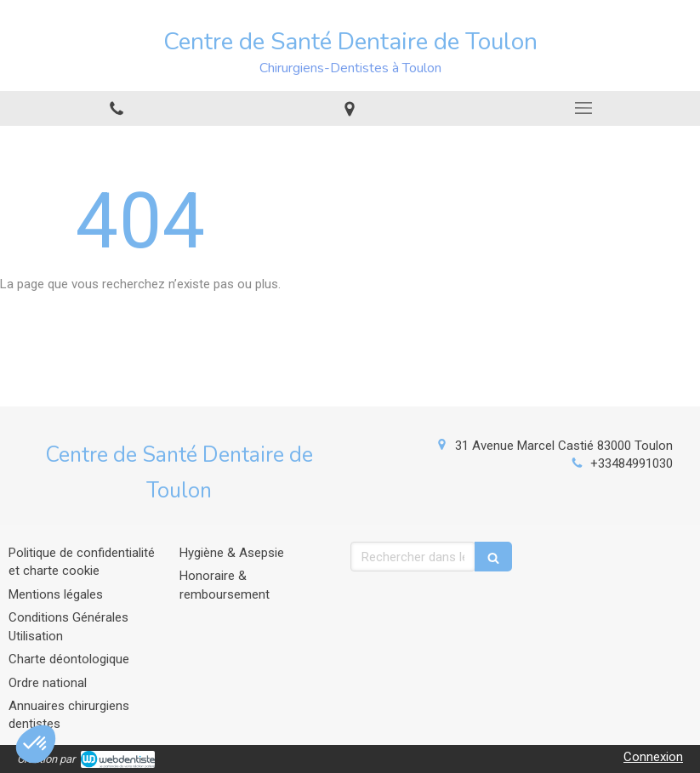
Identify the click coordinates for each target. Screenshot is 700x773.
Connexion (653, 757)
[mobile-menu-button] (583, 108)
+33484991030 (632, 463)
